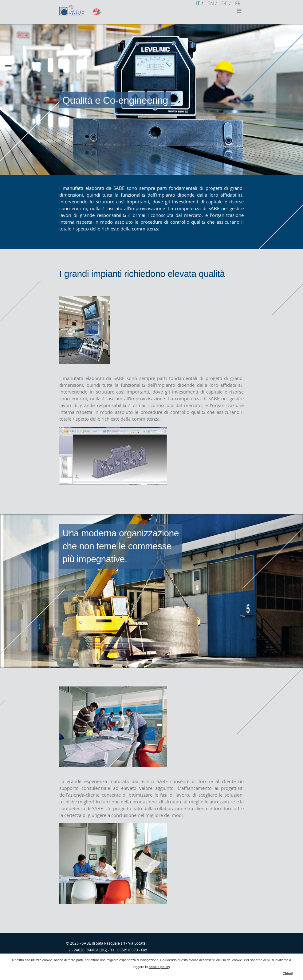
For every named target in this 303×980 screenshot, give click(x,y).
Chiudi (288, 974)
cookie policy (159, 967)
